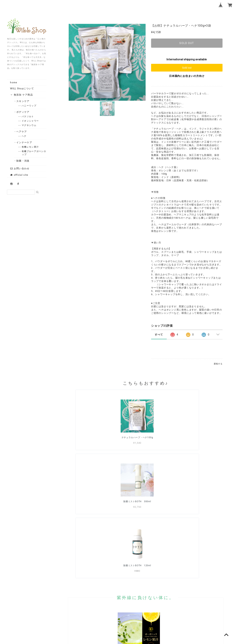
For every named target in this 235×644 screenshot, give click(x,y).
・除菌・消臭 (23, 161)
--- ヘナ (24, 136)
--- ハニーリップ (29, 106)
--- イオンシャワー (30, 121)
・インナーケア (24, 142)
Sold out (187, 68)
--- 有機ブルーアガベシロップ (34, 153)
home (14, 82)
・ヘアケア (22, 132)
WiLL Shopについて (22, 88)
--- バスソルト (28, 116)
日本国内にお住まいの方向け (187, 76)
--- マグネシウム (29, 125)
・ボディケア (23, 112)
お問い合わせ (20, 168)
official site (19, 175)
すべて (159, 335)
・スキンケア (23, 101)
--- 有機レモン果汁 (30, 147)
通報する (218, 364)
